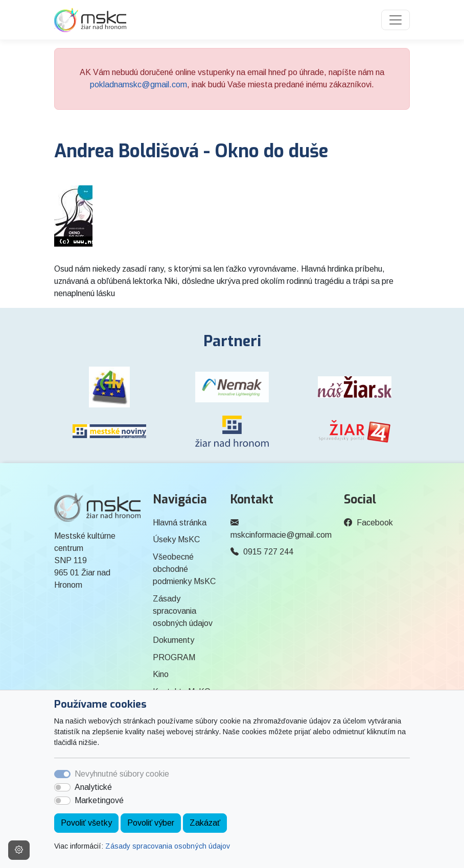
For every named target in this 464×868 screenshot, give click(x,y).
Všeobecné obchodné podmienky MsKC (184, 569)
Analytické (93, 787)
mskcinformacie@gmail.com (281, 535)
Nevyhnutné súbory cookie (122, 774)
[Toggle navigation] (396, 20)
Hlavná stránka (180, 523)
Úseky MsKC (176, 539)
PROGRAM (174, 657)
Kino (161, 674)
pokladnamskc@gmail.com (138, 85)
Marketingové (99, 800)
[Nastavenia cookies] (19, 850)
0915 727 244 (268, 552)
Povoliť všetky (86, 823)
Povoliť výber (151, 823)
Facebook (375, 523)
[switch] (62, 787)
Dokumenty (173, 640)
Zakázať (205, 823)
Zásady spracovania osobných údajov (168, 846)
